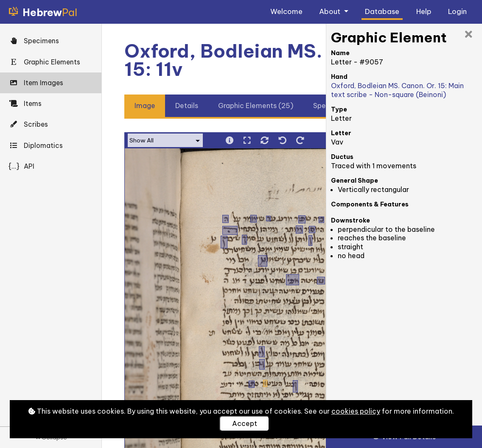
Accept (245, 423)
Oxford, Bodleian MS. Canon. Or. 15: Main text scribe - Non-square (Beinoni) (397, 90)
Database (382, 11)
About (331, 11)
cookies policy (356, 411)
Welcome (286, 11)
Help (424, 11)
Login (457, 11)
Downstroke (350, 220)
